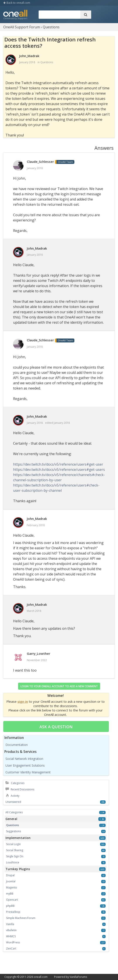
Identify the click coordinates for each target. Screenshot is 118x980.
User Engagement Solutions (25, 765)
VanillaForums (78, 977)
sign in (23, 701)
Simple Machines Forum (21, 918)
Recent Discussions (20, 789)
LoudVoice (13, 862)
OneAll (15, 15)
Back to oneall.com (17, 3)
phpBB (10, 906)
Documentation (17, 745)
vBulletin (11, 930)
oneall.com (41, 977)
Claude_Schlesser (40, 162)
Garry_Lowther (38, 653)
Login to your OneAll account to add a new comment (59, 686)
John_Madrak (29, 56)
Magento (12, 887)
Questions (47, 62)
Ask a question (56, 727)
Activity (12, 796)
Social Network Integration (24, 759)
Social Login (13, 844)
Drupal (10, 875)
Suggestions (14, 831)
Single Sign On (15, 856)
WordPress (13, 942)
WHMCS (11, 936)
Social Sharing (15, 850)
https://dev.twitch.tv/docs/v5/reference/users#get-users (59, 470)
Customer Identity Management (28, 772)
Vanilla (10, 924)
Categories (15, 783)
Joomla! (11, 881)
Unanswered (13, 802)
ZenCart (11, 949)
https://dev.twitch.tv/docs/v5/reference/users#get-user (58, 464)
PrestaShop (13, 912)
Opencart (12, 900)
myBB (10, 894)
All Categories (14, 812)
